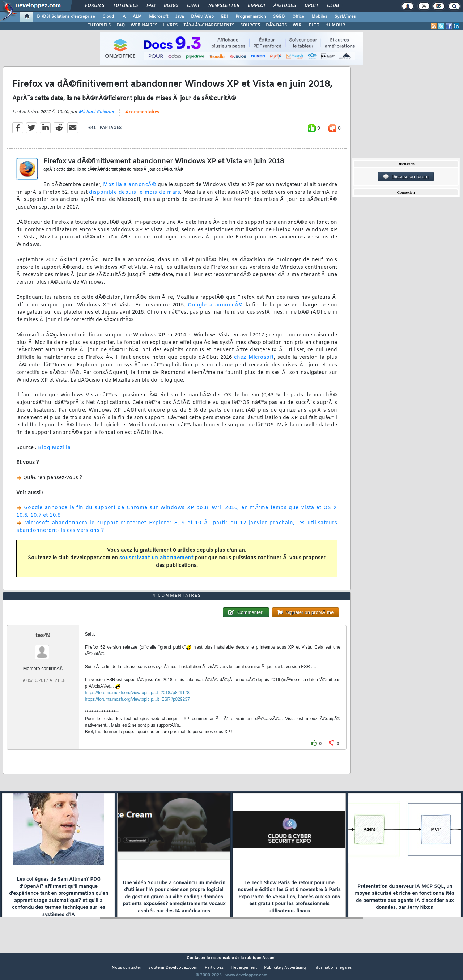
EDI (225, 17)
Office (298, 17)
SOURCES (250, 25)
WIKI (298, 25)
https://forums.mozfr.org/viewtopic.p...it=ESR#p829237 (137, 713)
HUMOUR (335, 25)
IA (123, 17)
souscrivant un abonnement (156, 562)
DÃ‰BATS (276, 25)
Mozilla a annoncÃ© (130, 189)
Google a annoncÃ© (215, 310)
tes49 (43, 649)
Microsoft (159, 17)
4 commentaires (142, 117)
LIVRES (170, 25)
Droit (311, 6)
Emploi (256, 6)
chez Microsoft (254, 362)
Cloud (108, 17)
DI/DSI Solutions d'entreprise (66, 17)
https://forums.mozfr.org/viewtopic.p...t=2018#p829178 (137, 706)
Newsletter (224, 6)
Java (180, 17)
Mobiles (319, 17)
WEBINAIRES (144, 25)
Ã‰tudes (285, 6)
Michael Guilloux (96, 116)
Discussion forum (406, 177)
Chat (193, 6)
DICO (314, 25)
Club (333, 6)
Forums (95, 6)
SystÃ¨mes (345, 17)
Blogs (171, 6)
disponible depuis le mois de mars (135, 197)
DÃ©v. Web (202, 17)
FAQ (151, 6)
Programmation (251, 17)
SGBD (279, 17)
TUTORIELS (99, 25)
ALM (137, 17)
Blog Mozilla (54, 452)
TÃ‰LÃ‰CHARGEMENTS (209, 25)
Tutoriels (125, 6)
